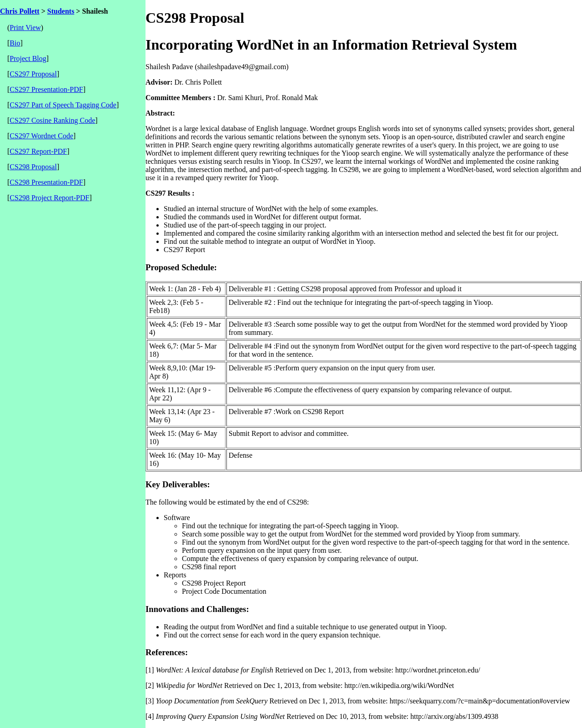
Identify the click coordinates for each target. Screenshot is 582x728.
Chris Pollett (20, 11)
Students (61, 11)
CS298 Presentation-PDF (46, 182)
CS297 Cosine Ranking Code (52, 120)
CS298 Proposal (33, 167)
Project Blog (28, 58)
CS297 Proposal (33, 74)
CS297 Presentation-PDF (46, 89)
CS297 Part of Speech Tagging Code (63, 105)
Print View (25, 28)
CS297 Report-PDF (38, 151)
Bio (15, 43)
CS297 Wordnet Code (41, 136)
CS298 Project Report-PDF (49, 198)
